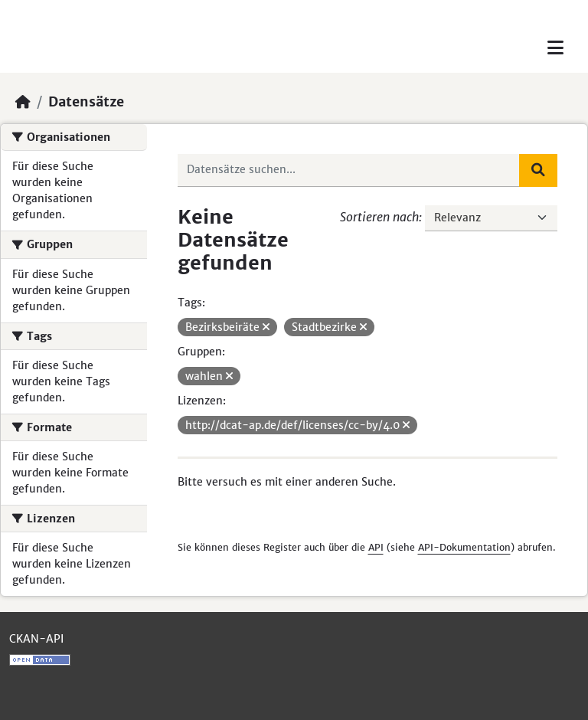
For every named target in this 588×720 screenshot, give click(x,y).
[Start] (23, 102)
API (376, 547)
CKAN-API (36, 639)
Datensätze (86, 102)
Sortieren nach (379, 217)
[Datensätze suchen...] (349, 170)
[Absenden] (538, 170)
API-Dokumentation (464, 547)
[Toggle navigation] (555, 48)
